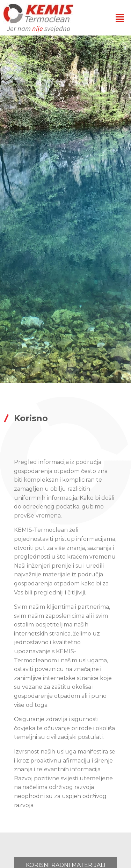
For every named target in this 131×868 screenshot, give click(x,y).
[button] (120, 18)
